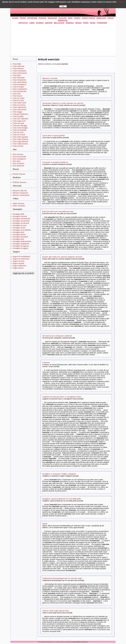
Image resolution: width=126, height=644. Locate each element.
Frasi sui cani (18, 132)
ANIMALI (70, 23)
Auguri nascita (18, 263)
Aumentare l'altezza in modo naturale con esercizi (63, 103)
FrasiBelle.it (84, 642)
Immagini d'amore (20, 216)
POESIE (43, 18)
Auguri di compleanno (21, 257)
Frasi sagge (17, 112)
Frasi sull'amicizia (20, 73)
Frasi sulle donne (20, 110)
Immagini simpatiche (21, 244)
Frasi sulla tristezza (20, 139)
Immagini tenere (19, 235)
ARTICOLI (23, 23)
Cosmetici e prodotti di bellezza (55, 162)
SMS (70, 18)
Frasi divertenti (19, 78)
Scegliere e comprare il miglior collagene (59, 474)
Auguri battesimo (19, 266)
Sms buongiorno (19, 159)
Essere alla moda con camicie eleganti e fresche (62, 257)
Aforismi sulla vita (20, 191)
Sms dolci (17, 161)
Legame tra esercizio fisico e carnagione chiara (62, 397)
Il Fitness (46, 363)
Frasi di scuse (18, 100)
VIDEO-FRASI (88, 18)
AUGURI (63, 18)
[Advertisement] (63, 40)
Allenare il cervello (50, 78)
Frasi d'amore (18, 69)
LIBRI (32, 23)
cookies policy (59, 642)
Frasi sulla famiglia (20, 128)
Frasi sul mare (18, 123)
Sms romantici (18, 163)
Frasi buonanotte (19, 91)
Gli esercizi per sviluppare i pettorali (57, 336)
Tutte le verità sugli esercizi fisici (56, 611)
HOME (15, 18)
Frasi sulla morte (19, 103)
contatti (68, 642)
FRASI (23, 18)
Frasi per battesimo (20, 114)
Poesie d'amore (19, 174)
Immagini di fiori (19, 228)
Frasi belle (17, 64)
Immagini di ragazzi (20, 248)
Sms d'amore (18, 154)
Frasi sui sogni (18, 98)
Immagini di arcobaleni (22, 230)
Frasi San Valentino (20, 119)
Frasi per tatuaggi (20, 126)
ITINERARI (102, 23)
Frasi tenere (17, 96)
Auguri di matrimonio (21, 259)
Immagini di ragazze (21, 246)
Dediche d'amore (19, 182)
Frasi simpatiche (19, 80)
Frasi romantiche (19, 71)
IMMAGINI (101, 18)
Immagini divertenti (20, 237)
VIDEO (77, 18)
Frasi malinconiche (20, 144)
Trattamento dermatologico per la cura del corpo (62, 578)
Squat (45, 524)
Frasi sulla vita (18, 66)
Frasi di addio (18, 116)
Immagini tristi (18, 239)
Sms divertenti (18, 166)
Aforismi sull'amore (20, 193)
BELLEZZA (59, 23)
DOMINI (40, 23)
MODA (78, 23)
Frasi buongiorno (19, 84)
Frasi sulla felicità (20, 82)
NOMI (93, 23)
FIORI (86, 23)
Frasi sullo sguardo (20, 137)
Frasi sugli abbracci (20, 141)
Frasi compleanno (20, 89)
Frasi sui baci (18, 146)
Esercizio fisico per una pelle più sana (58, 211)
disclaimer (50, 642)
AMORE (49, 23)
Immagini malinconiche (22, 241)
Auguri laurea (18, 268)
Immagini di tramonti (21, 223)
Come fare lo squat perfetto (54, 136)
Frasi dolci (17, 75)
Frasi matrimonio (19, 107)
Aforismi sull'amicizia (21, 195)
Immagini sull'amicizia (21, 219)
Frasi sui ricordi (19, 135)
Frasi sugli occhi (19, 121)
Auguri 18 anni (18, 261)
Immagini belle (18, 214)
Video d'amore (18, 203)
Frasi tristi (17, 94)
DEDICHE (52, 18)
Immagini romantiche (21, 221)
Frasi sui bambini (19, 130)
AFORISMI (32, 18)
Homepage (42, 642)
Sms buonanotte (19, 157)
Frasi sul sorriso (19, 105)
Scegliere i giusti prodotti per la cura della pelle (62, 499)
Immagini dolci (18, 232)
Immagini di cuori (19, 225)
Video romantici (19, 206)
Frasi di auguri (18, 87)
